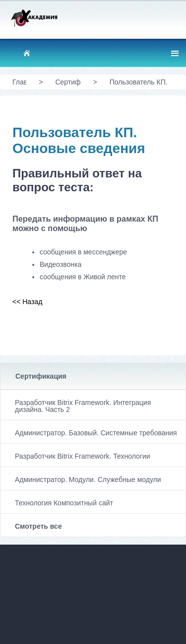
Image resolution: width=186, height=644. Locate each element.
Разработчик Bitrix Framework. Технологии (83, 456)
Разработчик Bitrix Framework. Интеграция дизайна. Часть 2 (83, 406)
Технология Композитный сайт (64, 503)
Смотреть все (38, 526)
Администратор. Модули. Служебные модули (88, 480)
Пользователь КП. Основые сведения (140, 86)
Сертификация (41, 376)
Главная (19, 82)
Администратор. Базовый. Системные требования (96, 433)
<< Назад (27, 302)
